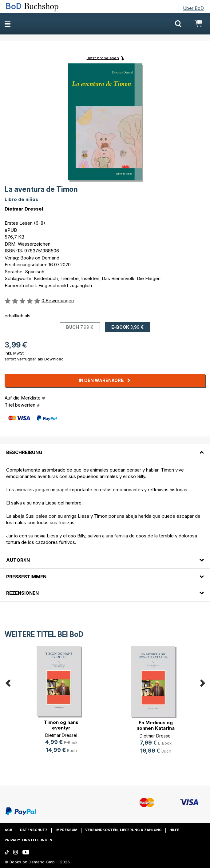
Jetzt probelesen (103, 58)
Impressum (66, 830)
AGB (8, 830)
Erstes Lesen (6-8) (25, 223)
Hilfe (174, 830)
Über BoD (193, 8)
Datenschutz (34, 830)
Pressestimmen (26, 577)
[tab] (105, 448)
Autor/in (18, 560)
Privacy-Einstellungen (28, 840)
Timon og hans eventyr (61, 725)
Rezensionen (22, 593)
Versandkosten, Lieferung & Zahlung (123, 830)
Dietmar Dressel (24, 209)
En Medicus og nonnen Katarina (156, 725)
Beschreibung (24, 452)
